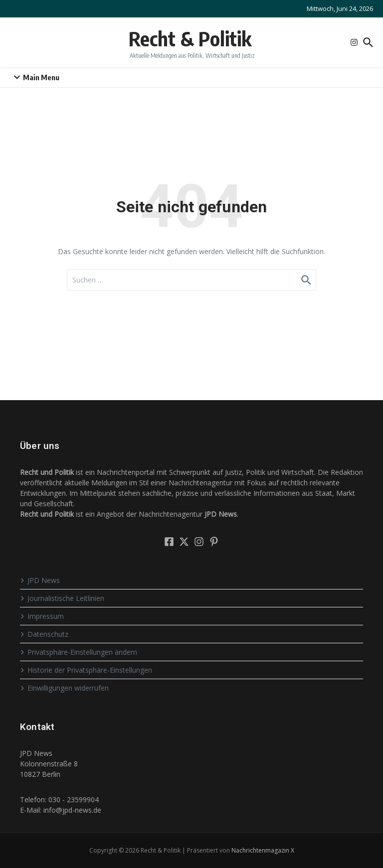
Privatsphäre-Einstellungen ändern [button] (79, 652)
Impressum (42, 616)
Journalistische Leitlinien (62, 598)
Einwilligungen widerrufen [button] (64, 688)
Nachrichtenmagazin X (263, 850)
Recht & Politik (190, 38)
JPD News (40, 580)
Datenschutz (44, 634)
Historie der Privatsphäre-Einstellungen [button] (86, 670)
